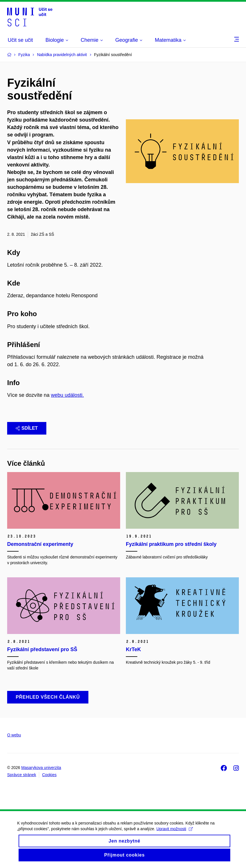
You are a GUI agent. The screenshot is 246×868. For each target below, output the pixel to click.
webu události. (67, 395)
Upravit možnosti (175, 833)
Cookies (49, 775)
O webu (14, 735)
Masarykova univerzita (41, 768)
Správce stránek (22, 775)
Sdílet (27, 428)
